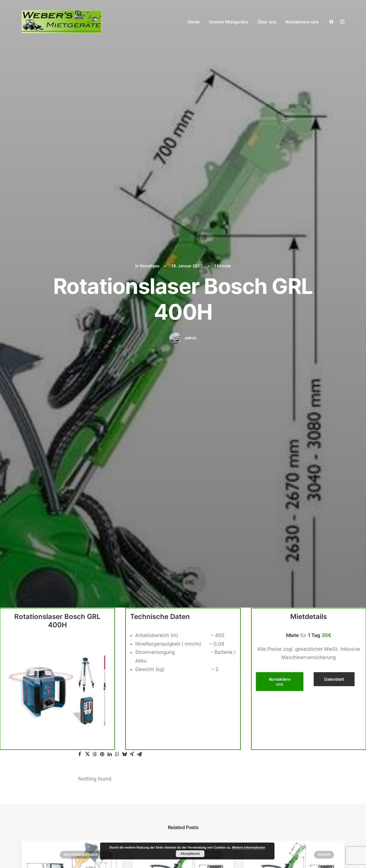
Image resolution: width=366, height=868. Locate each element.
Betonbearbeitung (274, 688)
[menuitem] (194, 22)
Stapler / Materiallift (276, 747)
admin (191, 106)
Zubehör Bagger (205, 391)
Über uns (267, 22)
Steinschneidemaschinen (282, 765)
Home (194, 22)
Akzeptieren (190, 854)
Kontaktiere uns (302, 22)
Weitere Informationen (248, 847)
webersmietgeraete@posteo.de (58, 726)
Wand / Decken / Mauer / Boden (290, 781)
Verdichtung (267, 773)
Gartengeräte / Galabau (281, 713)
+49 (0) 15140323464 (52, 718)
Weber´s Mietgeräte (42, 853)
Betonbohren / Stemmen (281, 696)
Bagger (324, 391)
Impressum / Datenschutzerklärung (291, 807)
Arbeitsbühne (269, 662)
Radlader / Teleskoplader (86, 391)
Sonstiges (264, 756)
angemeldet (115, 558)
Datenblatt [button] (334, 216)
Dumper (262, 705)
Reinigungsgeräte (273, 739)
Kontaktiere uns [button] (280, 218)
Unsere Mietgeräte (229, 22)
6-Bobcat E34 (269, 467)
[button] (333, 22)
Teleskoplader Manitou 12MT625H (71, 467)
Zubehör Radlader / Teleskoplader (295, 730)
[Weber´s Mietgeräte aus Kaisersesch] (62, 22)
